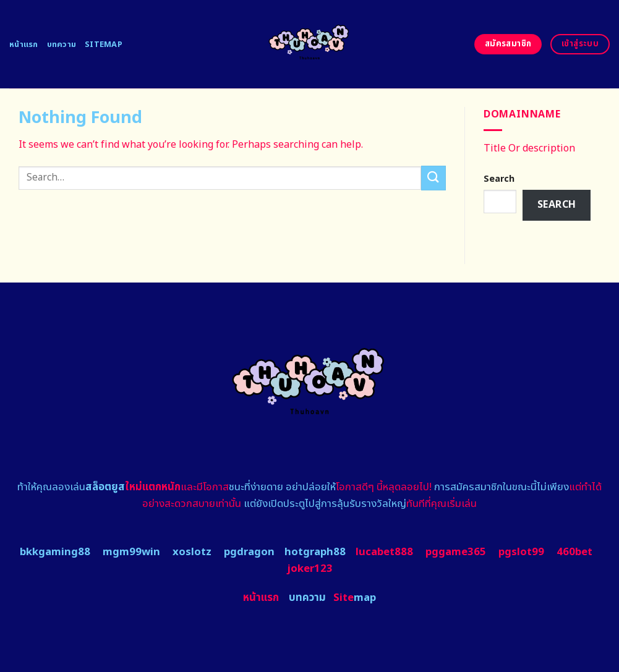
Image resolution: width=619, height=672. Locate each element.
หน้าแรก (24, 45)
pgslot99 (521, 552)
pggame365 (456, 552)
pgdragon (249, 552)
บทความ (62, 45)
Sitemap (104, 45)
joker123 (310, 569)
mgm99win (131, 552)
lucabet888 (384, 552)
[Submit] (433, 178)
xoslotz (192, 552)
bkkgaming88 (55, 552)
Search (499, 179)
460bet (574, 552)
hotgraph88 (315, 552)
